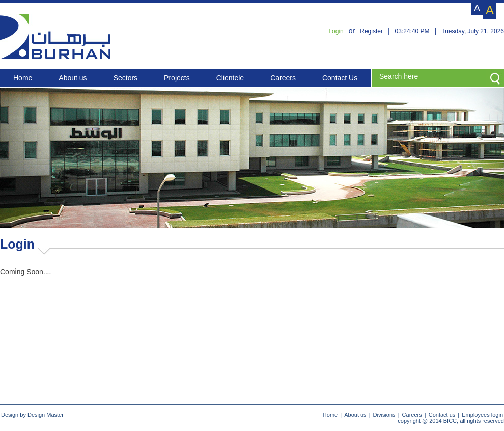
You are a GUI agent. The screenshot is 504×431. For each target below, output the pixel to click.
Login (336, 31)
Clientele (230, 78)
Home (23, 78)
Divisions (384, 415)
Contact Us (340, 78)
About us (73, 78)
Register (371, 31)
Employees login (482, 415)
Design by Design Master (32, 415)
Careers (283, 78)
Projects (177, 78)
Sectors (125, 78)
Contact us (442, 415)
